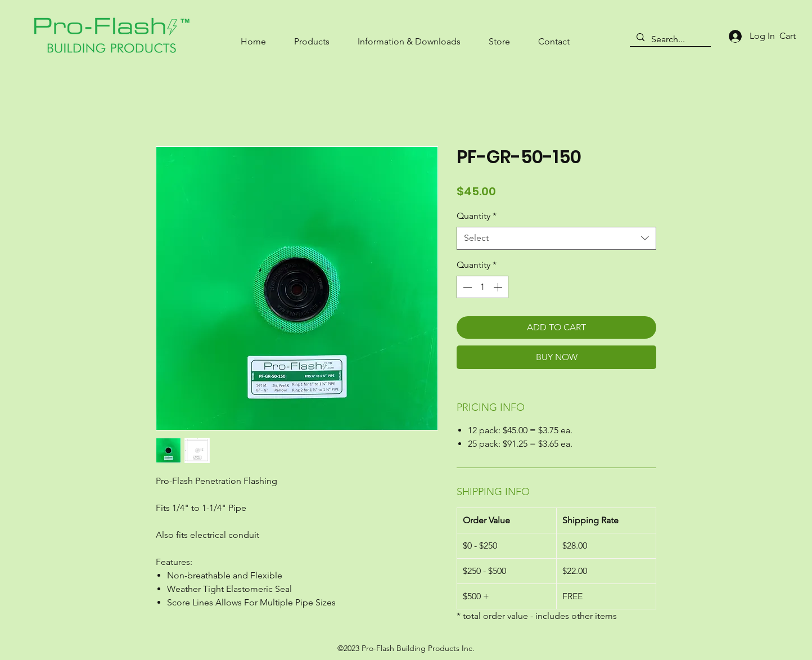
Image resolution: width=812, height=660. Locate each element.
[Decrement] (466, 287)
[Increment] (499, 287)
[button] (312, 36)
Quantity (477, 216)
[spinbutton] (482, 287)
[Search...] (669, 39)
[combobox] (556, 238)
